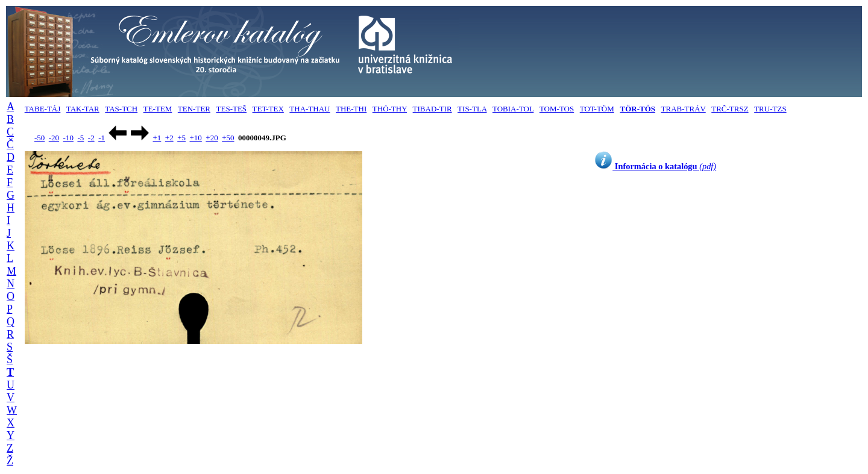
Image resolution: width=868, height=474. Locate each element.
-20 (54, 138)
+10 (196, 138)
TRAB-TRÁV (684, 109)
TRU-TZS (770, 109)
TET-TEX (268, 109)
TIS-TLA (472, 109)
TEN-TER (194, 109)
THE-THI (351, 109)
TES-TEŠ (232, 109)
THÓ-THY (390, 109)
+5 (181, 138)
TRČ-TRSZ (730, 109)
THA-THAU (310, 109)
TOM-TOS (557, 109)
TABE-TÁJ (43, 109)
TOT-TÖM (597, 109)
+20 (212, 138)
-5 (80, 138)
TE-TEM (158, 109)
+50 (228, 138)
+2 (169, 138)
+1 (157, 138)
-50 (39, 138)
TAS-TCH (121, 109)
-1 (102, 138)
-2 (91, 138)
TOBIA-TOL (513, 109)
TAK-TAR (83, 109)
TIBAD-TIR (432, 109)
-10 (68, 138)
